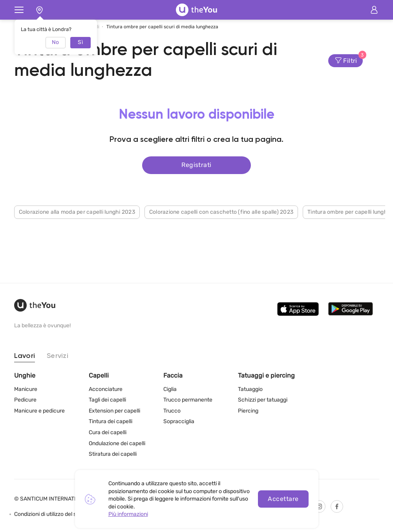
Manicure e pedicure (39, 411)
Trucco (172, 411)
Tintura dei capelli (111, 421)
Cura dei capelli (108, 432)
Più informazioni (128, 514)
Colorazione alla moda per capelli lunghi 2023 (77, 210)
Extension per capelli (114, 411)
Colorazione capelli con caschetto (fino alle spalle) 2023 (221, 210)
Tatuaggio (250, 389)
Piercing (248, 411)
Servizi (58, 356)
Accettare (283, 499)
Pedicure (25, 400)
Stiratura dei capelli (113, 454)
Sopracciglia (179, 421)
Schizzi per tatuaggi (263, 400)
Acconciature (106, 389)
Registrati (196, 164)
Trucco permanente (188, 400)
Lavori (25, 356)
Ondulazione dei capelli (117, 443)
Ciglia (170, 389)
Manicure (26, 389)
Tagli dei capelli (107, 400)
